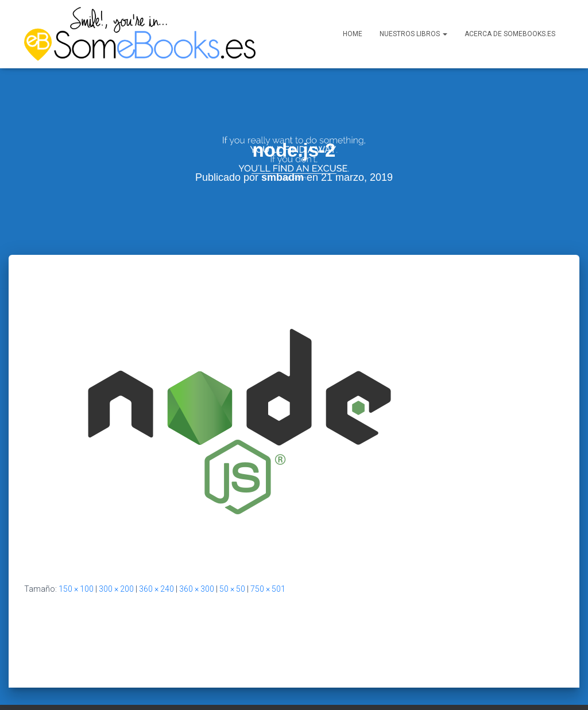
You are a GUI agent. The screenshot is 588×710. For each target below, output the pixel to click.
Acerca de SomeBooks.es (510, 34)
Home (353, 34)
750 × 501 (268, 565)
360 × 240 (156, 565)
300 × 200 (116, 565)
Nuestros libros (413, 34)
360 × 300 (197, 565)
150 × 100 (76, 565)
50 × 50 (232, 565)
